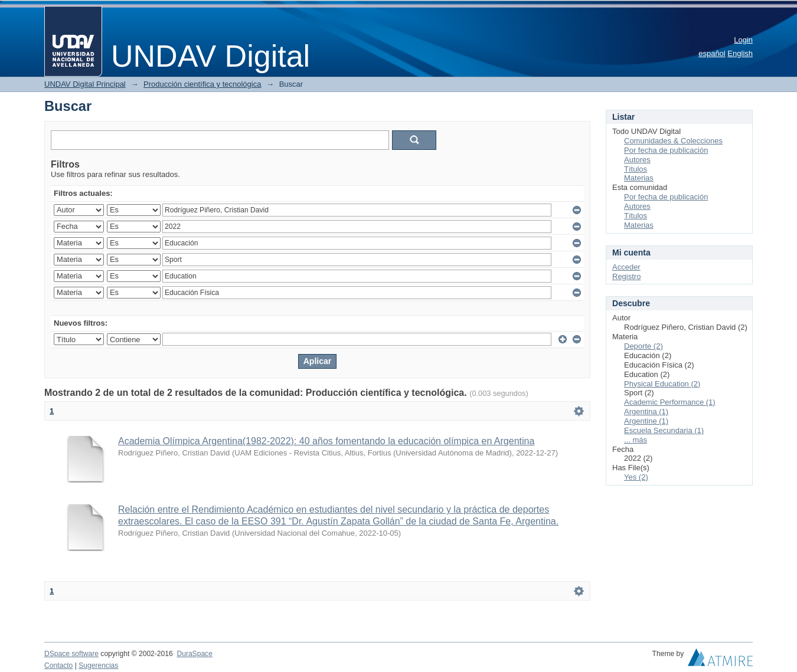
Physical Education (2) (662, 384)
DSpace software (71, 654)
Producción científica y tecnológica (202, 84)
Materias (639, 178)
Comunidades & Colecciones (673, 141)
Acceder (626, 267)
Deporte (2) (644, 346)
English (740, 53)
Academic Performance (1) (670, 402)
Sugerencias (98, 666)
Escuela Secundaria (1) (664, 430)
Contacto (58, 666)
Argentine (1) (646, 421)
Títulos (636, 169)
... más (636, 440)
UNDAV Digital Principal (85, 84)
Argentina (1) (646, 412)
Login (743, 40)
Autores (637, 160)
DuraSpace (194, 654)
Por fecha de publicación (666, 150)
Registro (626, 276)
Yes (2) (636, 477)
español (712, 53)
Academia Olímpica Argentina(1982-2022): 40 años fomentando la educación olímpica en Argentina (326, 441)
